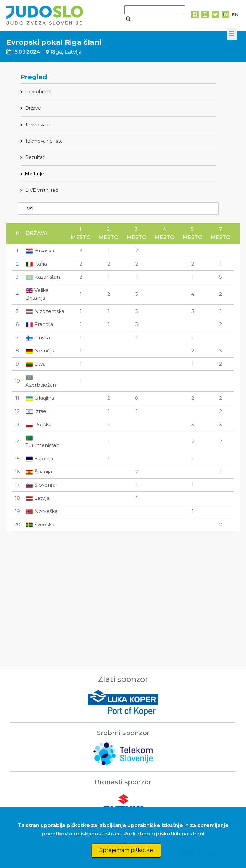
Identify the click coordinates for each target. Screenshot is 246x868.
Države (33, 108)
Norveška (42, 511)
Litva (36, 364)
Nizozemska (45, 311)
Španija (39, 472)
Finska (38, 337)
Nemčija (40, 351)
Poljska (38, 424)
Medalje (34, 174)
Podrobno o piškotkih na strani (164, 834)
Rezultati (35, 157)
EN (235, 14)
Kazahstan (43, 277)
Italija (36, 264)
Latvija (38, 498)
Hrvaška (40, 251)
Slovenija (41, 485)
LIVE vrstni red (42, 190)
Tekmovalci (38, 125)
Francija (39, 324)
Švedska (40, 524)
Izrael (37, 411)
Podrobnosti (39, 92)
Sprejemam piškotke (126, 850)
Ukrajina (40, 398)
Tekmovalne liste (44, 141)
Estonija (39, 458)
